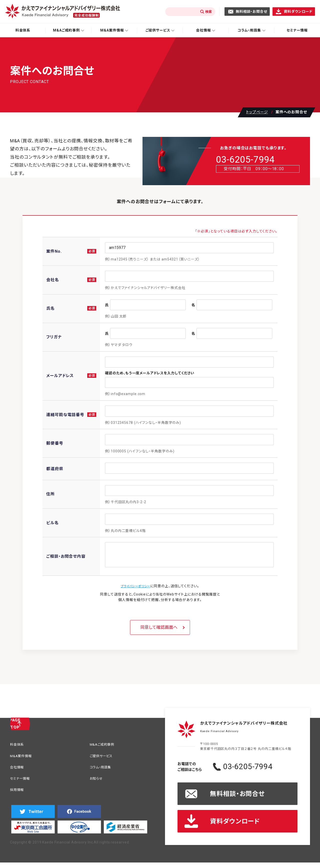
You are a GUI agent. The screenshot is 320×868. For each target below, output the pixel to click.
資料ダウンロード (298, 12)
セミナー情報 (22, 781)
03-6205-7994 (258, 161)
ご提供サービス (104, 757)
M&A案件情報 (23, 757)
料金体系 (23, 30)
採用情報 (18, 793)
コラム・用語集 (103, 769)
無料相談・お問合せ (251, 12)
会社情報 (18, 769)
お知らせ (98, 781)
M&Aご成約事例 (105, 745)
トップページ (257, 112)
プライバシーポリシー (136, 586)
